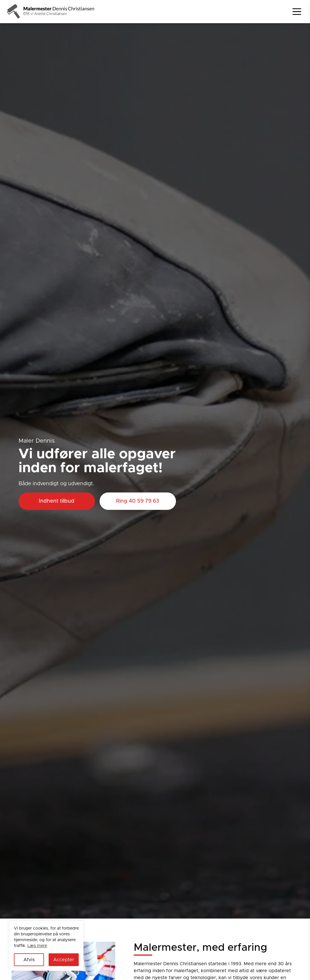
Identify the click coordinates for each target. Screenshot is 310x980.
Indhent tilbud (57, 501)
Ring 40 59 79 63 (138, 501)
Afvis (29, 960)
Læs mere (37, 946)
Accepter (64, 960)
